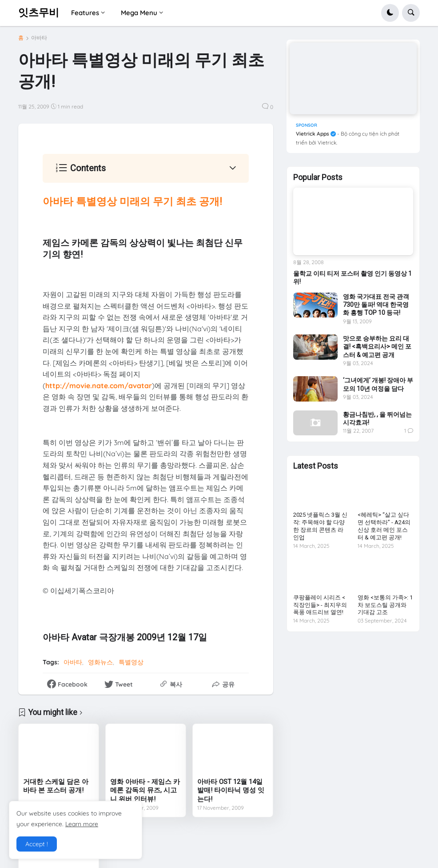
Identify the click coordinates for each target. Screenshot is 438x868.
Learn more (82, 824)
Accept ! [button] (37, 844)
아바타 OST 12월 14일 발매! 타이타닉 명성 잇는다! (231, 790)
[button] (390, 13)
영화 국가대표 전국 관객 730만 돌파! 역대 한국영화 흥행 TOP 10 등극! (376, 305)
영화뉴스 (100, 662)
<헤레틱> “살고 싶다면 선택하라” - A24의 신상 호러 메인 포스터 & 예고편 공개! (384, 526)
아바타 (39, 38)
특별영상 (131, 662)
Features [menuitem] (85, 13)
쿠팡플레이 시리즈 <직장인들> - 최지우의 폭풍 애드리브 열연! (320, 605)
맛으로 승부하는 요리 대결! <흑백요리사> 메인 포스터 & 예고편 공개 (377, 346)
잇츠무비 (39, 13)
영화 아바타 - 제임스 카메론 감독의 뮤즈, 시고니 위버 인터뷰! (145, 790)
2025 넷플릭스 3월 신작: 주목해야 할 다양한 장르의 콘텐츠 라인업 (320, 526)
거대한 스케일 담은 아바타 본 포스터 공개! (56, 786)
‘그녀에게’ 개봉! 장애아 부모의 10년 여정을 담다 (378, 384)
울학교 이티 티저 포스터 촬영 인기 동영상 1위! (352, 277)
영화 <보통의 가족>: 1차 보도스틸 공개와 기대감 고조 (385, 605)
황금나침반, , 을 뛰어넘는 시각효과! (377, 418)
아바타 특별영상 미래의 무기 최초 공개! (132, 202)
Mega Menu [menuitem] (139, 13)
